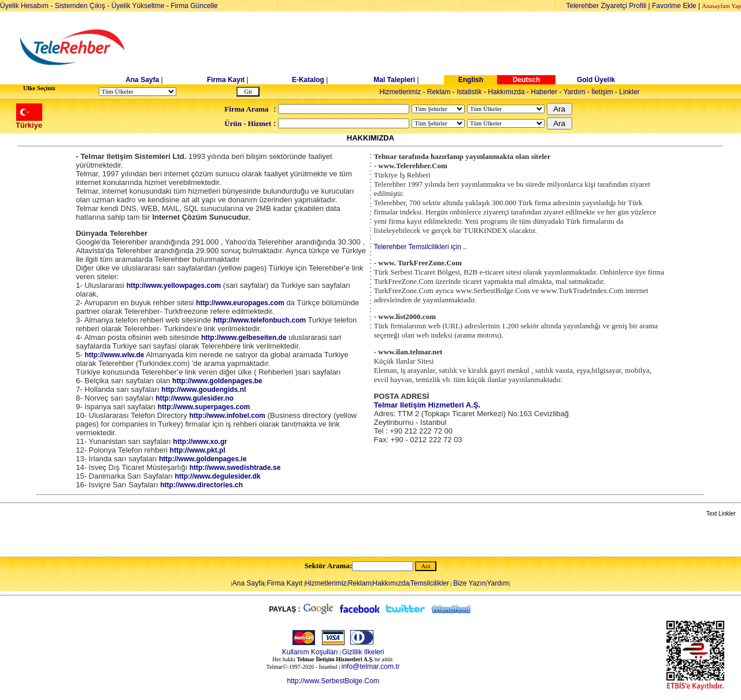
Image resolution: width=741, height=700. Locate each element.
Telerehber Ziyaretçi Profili (607, 6)
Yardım (575, 92)
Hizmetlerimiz (400, 92)
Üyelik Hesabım (24, 6)
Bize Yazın (469, 583)
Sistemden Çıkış (80, 6)
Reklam (439, 92)
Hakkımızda (506, 92)
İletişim (602, 92)
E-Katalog (308, 80)
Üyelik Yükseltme (138, 6)
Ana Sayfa (142, 80)
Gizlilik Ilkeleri (363, 652)
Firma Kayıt (226, 80)
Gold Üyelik (596, 80)
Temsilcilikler (430, 583)
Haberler (544, 92)
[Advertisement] (460, 47)
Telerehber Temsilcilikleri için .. (420, 247)
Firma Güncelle (194, 6)
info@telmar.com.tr (371, 666)
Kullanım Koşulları (310, 652)
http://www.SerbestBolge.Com (333, 681)
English (471, 80)
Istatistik (469, 92)
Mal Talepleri (394, 80)
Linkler (629, 92)
